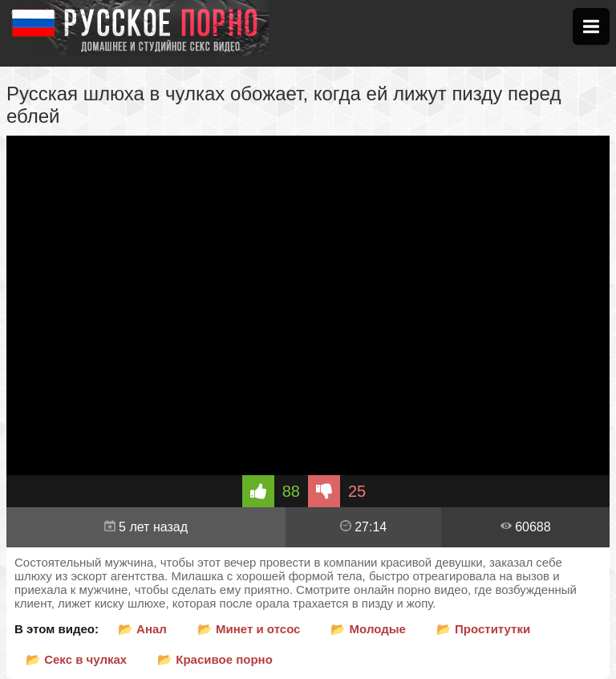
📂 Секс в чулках (76, 659)
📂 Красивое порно (215, 659)
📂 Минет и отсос (249, 629)
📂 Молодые (368, 629)
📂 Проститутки (483, 629)
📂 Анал (142, 629)
